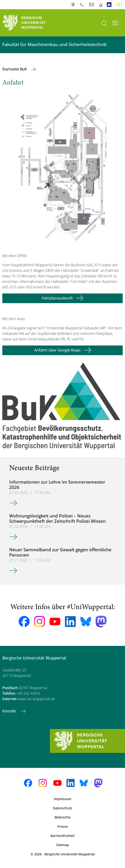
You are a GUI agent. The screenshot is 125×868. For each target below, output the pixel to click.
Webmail (92, 5)
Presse (63, 826)
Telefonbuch (83, 5)
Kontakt (10, 711)
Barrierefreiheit (62, 836)
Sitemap (63, 845)
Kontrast (74, 5)
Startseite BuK (15, 69)
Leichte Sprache (110, 5)
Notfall (101, 5)
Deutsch (120, 5)
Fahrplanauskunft (57, 298)
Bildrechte (63, 817)
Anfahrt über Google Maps (57, 350)
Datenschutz (62, 808)
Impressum (62, 799)
